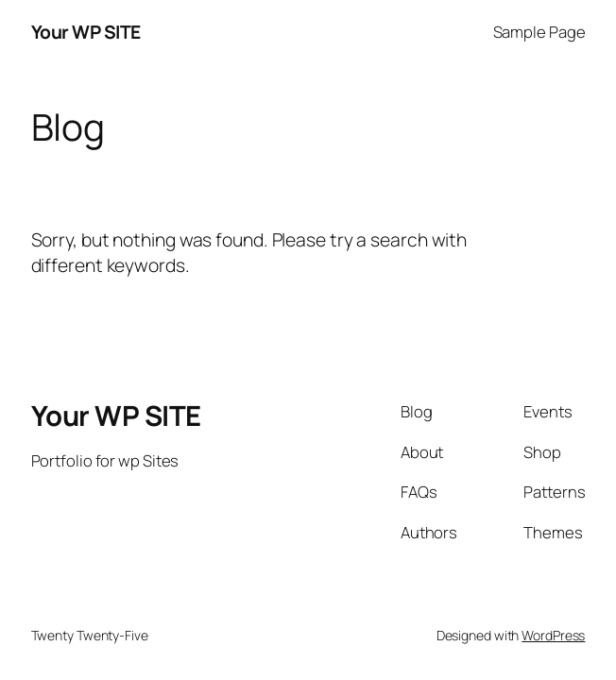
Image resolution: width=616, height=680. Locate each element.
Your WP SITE (86, 32)
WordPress (553, 635)
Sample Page (539, 32)
